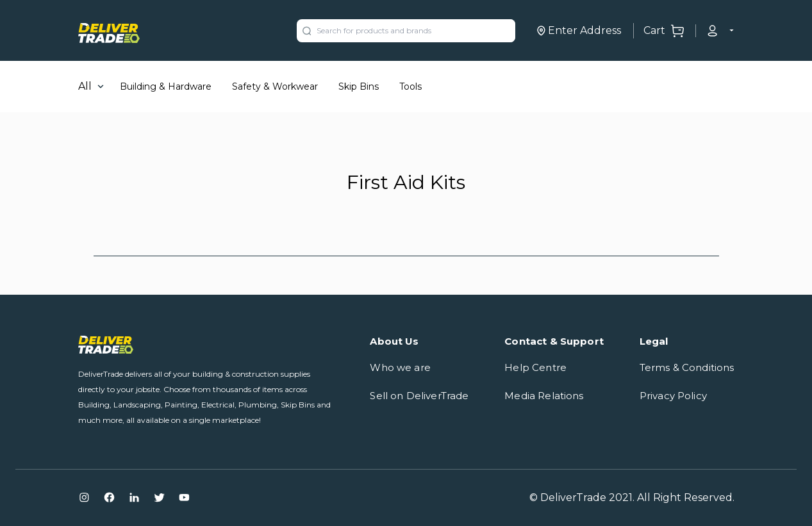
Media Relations (544, 396)
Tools (410, 86)
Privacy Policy (673, 396)
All (85, 86)
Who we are (400, 367)
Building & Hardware (166, 86)
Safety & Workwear (275, 86)
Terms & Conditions (687, 367)
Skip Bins (359, 86)
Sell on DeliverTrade (419, 396)
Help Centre (535, 367)
